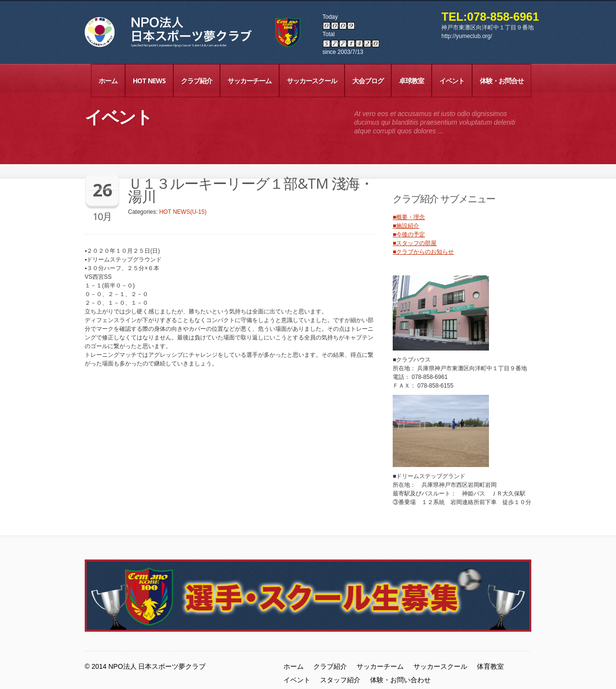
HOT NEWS (149, 81)
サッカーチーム (250, 81)
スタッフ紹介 (340, 680)
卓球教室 (411, 81)
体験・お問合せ (502, 81)
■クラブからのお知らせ (423, 252)
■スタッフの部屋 (415, 243)
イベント (452, 81)
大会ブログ (368, 81)
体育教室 (490, 666)
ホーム (108, 81)
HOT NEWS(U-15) (183, 212)
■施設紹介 (406, 226)
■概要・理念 (409, 217)
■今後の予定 (409, 234)
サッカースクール (312, 81)
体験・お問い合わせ (400, 680)
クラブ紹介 (197, 81)
